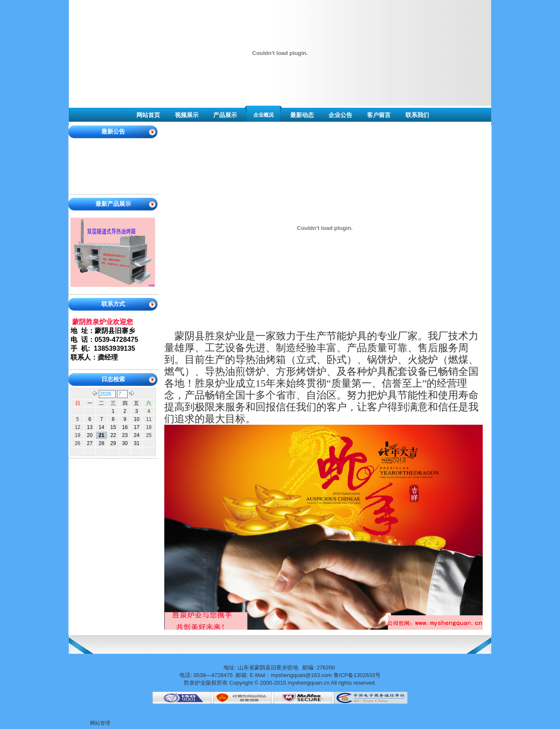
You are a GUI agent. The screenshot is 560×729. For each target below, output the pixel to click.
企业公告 (340, 115)
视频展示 (187, 115)
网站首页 (148, 115)
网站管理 (100, 723)
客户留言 (379, 115)
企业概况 (264, 115)
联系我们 (417, 115)
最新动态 (302, 115)
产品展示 (225, 115)
